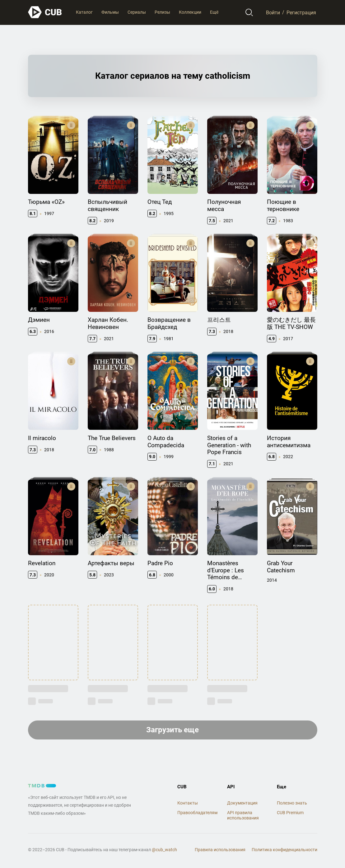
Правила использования (220, 850)
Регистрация (301, 12)
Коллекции (190, 12)
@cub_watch (164, 850)
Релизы (162, 12)
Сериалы (137, 12)
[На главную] (45, 12)
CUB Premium (290, 813)
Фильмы (110, 12)
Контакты (188, 803)
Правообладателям (197, 813)
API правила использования (243, 815)
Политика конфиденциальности (284, 850)
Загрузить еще (172, 730)
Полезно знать (292, 803)
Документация (242, 803)
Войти (273, 12)
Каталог (84, 12)
